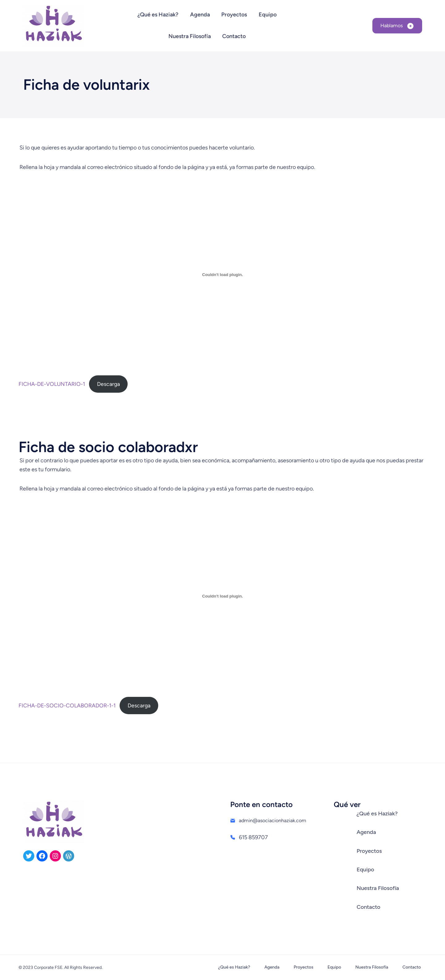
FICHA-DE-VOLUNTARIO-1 (52, 384)
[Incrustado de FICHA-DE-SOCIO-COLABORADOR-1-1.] (222, 596)
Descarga (108, 384)
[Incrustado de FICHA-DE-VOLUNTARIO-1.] (222, 274)
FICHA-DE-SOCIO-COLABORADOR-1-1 (67, 705)
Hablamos (392, 26)
